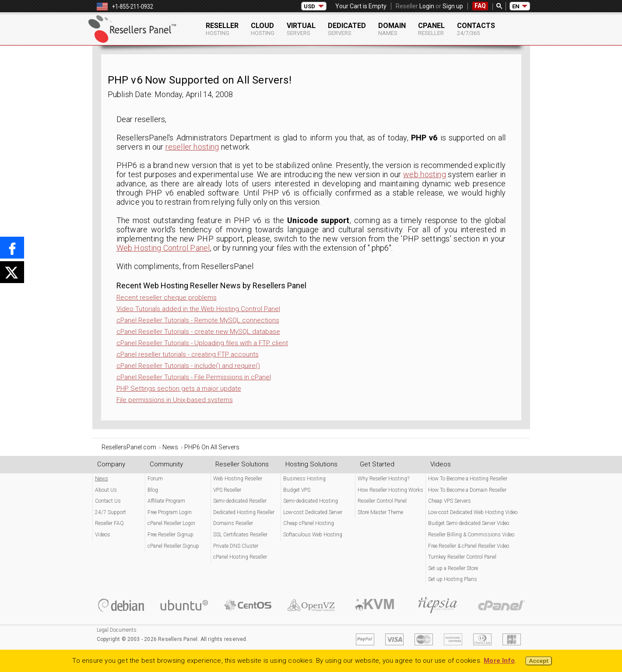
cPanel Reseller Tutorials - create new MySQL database (198, 332)
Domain (392, 29)
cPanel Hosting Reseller (240, 557)
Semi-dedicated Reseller (240, 501)
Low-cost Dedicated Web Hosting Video (473, 512)
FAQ (480, 6)
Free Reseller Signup (170, 535)
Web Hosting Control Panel (163, 248)
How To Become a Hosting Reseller (468, 479)
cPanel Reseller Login (171, 523)
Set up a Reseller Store (453, 568)
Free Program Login (170, 512)
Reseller (222, 29)
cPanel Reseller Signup (173, 546)
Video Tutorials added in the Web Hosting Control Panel (198, 309)
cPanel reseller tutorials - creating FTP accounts (188, 354)
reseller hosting (192, 147)
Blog (153, 490)
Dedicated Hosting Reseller (244, 512)
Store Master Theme (380, 512)
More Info (499, 661)
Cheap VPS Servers (450, 501)
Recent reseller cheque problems (167, 297)
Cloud (263, 29)
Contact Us (108, 501)
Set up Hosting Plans (453, 579)
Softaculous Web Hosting (313, 535)
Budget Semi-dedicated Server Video (469, 523)
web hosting (425, 174)
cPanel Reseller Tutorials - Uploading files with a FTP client (202, 343)
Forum (155, 479)
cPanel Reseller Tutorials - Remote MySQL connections (198, 320)
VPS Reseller (227, 490)
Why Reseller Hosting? (383, 479)
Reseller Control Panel (382, 501)
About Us (106, 490)
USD (309, 6)
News (102, 479)
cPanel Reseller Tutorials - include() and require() (188, 366)
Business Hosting (304, 479)
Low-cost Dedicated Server (313, 512)
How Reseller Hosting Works (390, 490)
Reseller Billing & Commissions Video (471, 535)
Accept (538, 661)
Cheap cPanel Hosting (309, 523)
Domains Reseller (233, 523)
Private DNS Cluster (236, 546)
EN (516, 6)
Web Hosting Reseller (238, 479)
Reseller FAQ (109, 523)
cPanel (431, 29)
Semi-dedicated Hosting (311, 501)
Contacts (476, 29)
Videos (103, 535)
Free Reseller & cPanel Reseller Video (469, 546)
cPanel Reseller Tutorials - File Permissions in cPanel (194, 377)
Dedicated (347, 29)
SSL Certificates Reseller (240, 535)
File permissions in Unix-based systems (175, 400)
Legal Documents (117, 630)
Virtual (301, 29)
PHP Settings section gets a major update (179, 388)
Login (427, 6)
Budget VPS (297, 490)
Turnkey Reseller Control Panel (462, 557)
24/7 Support (111, 512)
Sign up (453, 6)
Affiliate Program (166, 501)
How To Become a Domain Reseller (467, 490)
